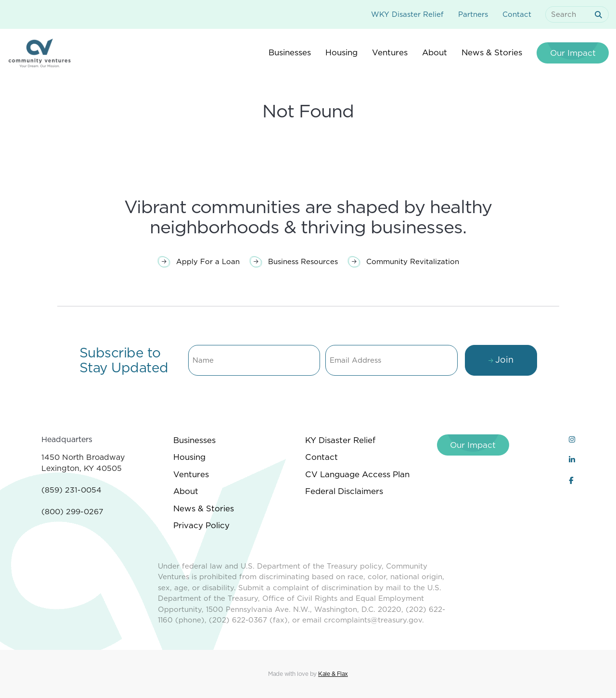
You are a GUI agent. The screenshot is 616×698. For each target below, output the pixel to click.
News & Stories (204, 508)
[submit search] (600, 15)
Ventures (191, 474)
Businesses (194, 440)
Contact (517, 14)
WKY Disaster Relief (407, 14)
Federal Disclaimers (344, 491)
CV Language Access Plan (357, 474)
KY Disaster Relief (340, 440)
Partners (473, 14)
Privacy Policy (201, 525)
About (186, 491)
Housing (189, 457)
